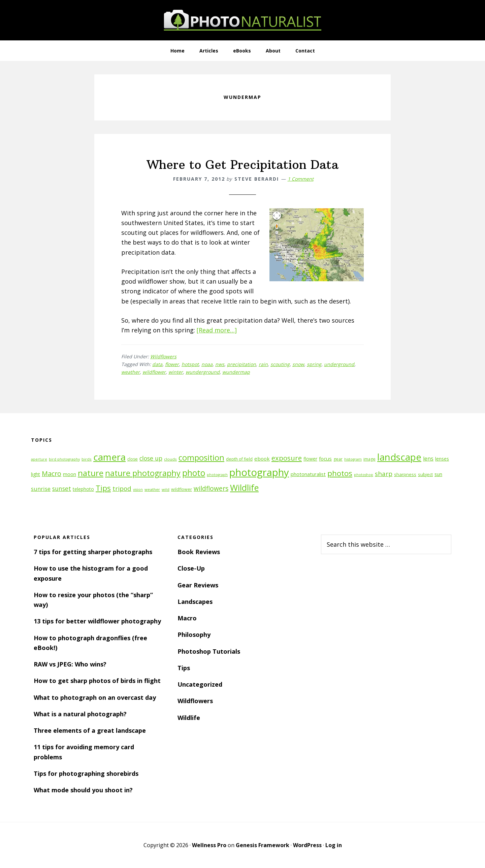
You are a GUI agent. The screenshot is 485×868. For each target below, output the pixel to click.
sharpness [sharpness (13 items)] (405, 474)
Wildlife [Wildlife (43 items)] (244, 487)
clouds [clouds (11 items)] (170, 459)
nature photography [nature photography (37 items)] (143, 473)
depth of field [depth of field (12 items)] (239, 459)
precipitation (241, 364)
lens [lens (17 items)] (428, 459)
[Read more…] (217, 330)
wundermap (236, 372)
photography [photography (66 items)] (259, 472)
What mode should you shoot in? (83, 790)
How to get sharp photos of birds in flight (97, 681)
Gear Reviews (198, 585)
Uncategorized (200, 684)
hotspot (190, 364)
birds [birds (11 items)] (87, 459)
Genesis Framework (263, 845)
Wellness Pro (209, 845)
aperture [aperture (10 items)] (39, 459)
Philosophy (194, 635)
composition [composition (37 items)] (201, 458)
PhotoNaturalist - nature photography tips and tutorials (243, 20)
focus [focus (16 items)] (325, 459)
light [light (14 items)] (36, 474)
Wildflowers (163, 356)
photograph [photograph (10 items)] (217, 475)
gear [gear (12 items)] (338, 459)
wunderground (203, 372)
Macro (187, 618)
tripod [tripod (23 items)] (122, 488)
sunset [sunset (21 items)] (62, 489)
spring (314, 364)
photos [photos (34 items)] (340, 473)
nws (220, 364)
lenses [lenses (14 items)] (442, 459)
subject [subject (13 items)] (425, 474)
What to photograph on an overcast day (95, 697)
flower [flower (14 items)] (310, 459)
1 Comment (301, 179)
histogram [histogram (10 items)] (353, 459)
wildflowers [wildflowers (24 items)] (211, 489)
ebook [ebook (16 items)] (262, 459)
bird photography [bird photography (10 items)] (64, 459)
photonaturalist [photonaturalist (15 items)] (308, 474)
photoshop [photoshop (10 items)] (364, 475)
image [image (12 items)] (369, 459)
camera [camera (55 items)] (109, 457)
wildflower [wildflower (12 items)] (182, 489)
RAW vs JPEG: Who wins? (70, 664)
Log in (334, 845)
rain (263, 364)
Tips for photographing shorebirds (86, 773)
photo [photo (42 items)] (194, 473)
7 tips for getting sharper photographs (93, 552)
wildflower (154, 372)
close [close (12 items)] (133, 459)
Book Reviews (199, 552)
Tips (184, 668)
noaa (207, 364)
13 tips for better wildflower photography (97, 621)
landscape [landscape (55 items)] (399, 457)
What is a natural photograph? (80, 714)
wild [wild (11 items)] (166, 489)
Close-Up (191, 568)
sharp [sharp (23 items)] (384, 474)
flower (172, 364)
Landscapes (195, 602)
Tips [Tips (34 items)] (103, 488)
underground (339, 364)
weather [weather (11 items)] (152, 489)
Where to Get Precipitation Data (243, 165)
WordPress (307, 845)
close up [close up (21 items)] (151, 458)
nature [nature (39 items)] (91, 473)
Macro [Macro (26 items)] (52, 474)
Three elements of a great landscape (90, 730)
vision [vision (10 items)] (138, 490)
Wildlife (189, 718)
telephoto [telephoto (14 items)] (83, 489)
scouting (280, 364)
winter (176, 372)
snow (298, 364)
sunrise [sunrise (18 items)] (41, 489)
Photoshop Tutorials (209, 651)
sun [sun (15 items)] (438, 474)
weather (131, 372)
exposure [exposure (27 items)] (287, 458)
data (157, 364)
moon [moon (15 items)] (70, 474)
